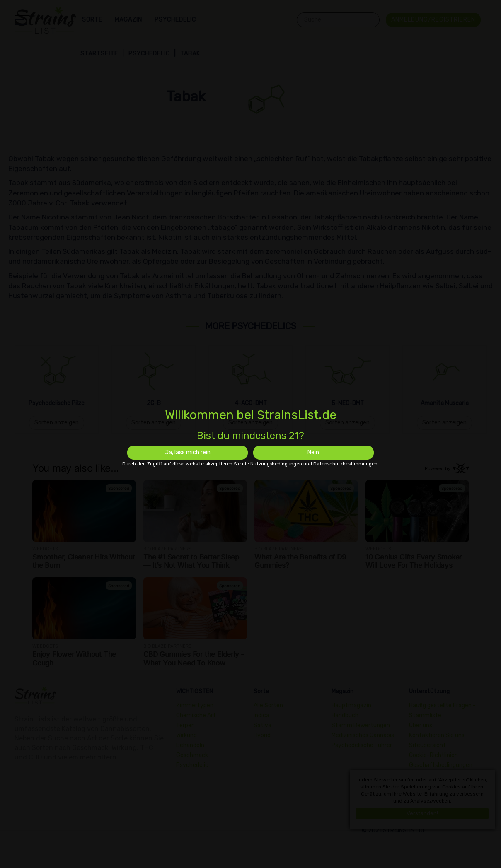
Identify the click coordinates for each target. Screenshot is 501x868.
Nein (313, 452)
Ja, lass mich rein (188, 452)
